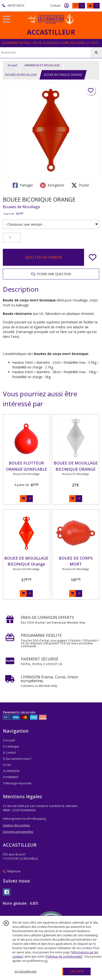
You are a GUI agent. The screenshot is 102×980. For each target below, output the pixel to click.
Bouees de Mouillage (21, 207)
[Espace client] (67, 6)
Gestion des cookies (16, 825)
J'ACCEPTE (77, 971)
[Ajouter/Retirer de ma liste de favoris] (93, 257)
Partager (23, 185)
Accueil (12, 65)
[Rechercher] (96, 53)
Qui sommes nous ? (17, 759)
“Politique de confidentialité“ (64, 957)
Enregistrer (52, 185)
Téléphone (12, 871)
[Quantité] (12, 237)
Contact (55, 6)
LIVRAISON (11, 771)
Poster (80, 185)
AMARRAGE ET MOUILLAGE (42, 65)
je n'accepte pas (25, 971)
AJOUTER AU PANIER (43, 257)
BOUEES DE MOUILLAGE (21, 75)
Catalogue (11, 746)
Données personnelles (18, 832)
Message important (17, 783)
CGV (7, 765)
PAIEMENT (11, 777)
